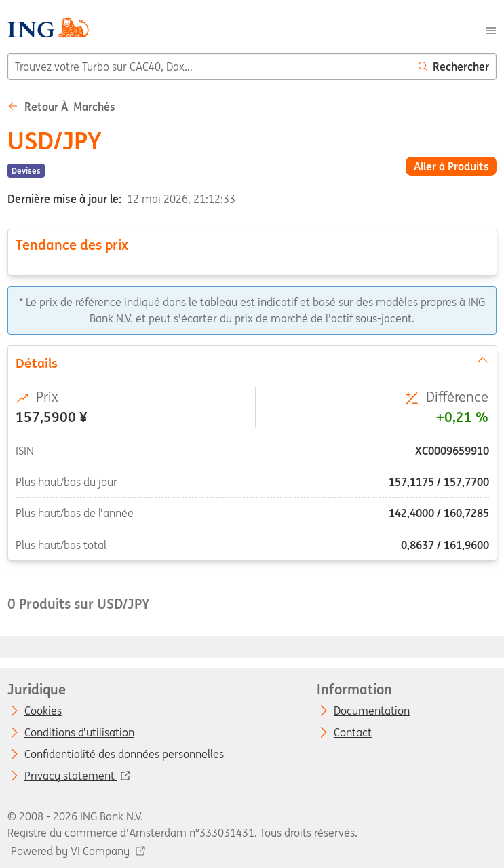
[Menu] (491, 29)
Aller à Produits (451, 166)
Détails (252, 362)
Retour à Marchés (61, 107)
